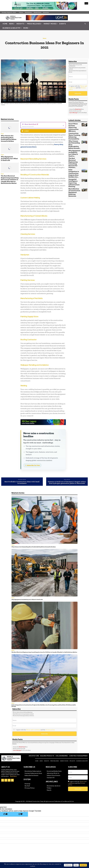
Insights (21, 24)
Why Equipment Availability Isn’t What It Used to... (75, 153)
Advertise (46, 12)
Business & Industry (12, 28)
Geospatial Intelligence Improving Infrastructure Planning (74, 183)
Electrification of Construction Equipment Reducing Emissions (74, 192)
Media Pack (78, 109)
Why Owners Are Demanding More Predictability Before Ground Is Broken (9, 138)
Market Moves (51, 24)
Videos (21, 12)
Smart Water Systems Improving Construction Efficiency (73, 127)
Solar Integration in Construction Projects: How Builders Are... (74, 173)
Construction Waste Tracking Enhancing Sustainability (74, 136)
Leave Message (73, 113)
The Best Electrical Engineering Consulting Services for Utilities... (73, 163)
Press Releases (35, 24)
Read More (13, 776)
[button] (85, 24)
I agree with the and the (78, 88)
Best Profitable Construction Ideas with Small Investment (22, 483)
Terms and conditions (33, 730)
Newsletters (28, 12)
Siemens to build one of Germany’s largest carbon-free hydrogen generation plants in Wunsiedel (67, 483)
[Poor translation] (20, 814)
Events (63, 24)
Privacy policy (50, 730)
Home (5, 24)
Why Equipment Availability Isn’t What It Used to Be (9, 158)
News (12, 24)
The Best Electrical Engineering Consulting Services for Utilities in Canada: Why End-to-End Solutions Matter (10, 179)
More (26, 28)
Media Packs (38, 12)
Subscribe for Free (33, 465)
